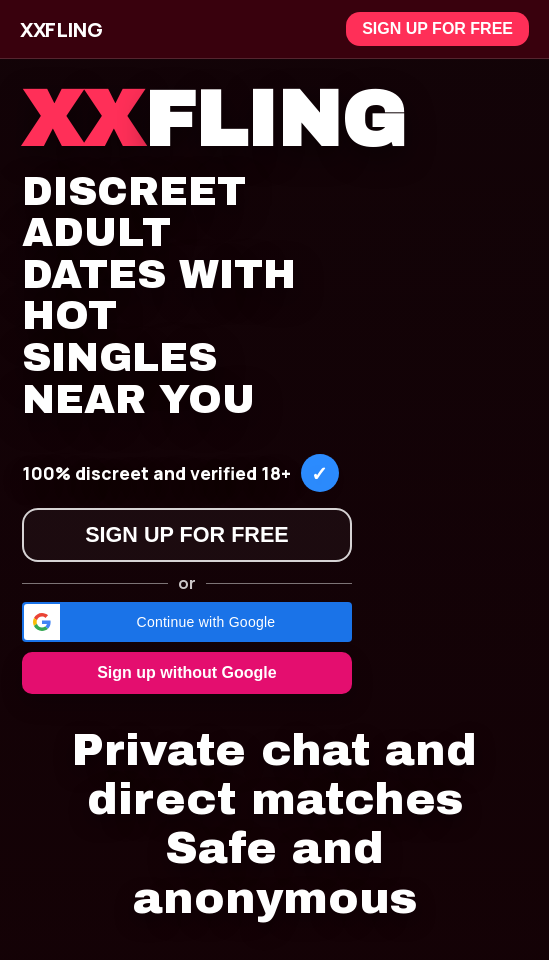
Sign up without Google (187, 672)
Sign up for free (437, 28)
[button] (187, 622)
